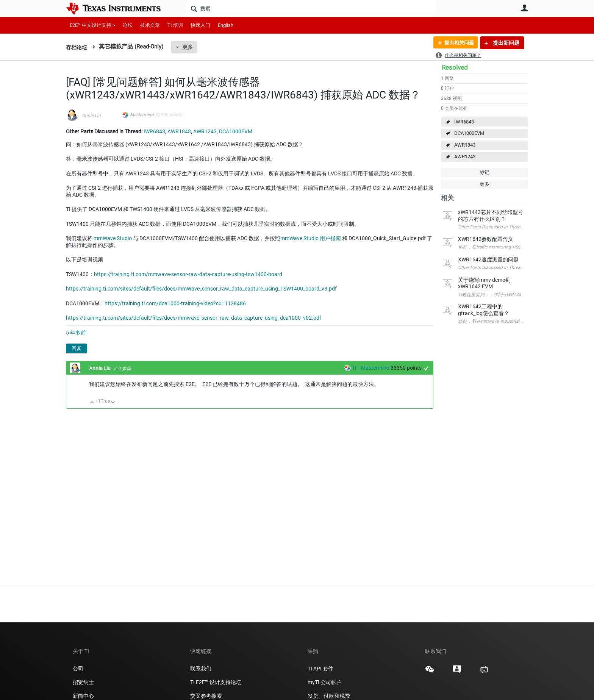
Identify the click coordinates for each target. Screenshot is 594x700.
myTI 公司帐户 (325, 682)
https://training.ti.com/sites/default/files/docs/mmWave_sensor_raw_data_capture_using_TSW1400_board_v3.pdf (201, 289)
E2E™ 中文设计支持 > (92, 25)
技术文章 (150, 25)
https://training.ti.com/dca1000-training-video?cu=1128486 (175, 303)
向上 (92, 403)
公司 (78, 669)
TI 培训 (175, 25)
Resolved (455, 67)
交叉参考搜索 (206, 696)
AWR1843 (465, 145)
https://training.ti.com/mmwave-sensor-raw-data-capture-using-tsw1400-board (188, 274)
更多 (189, 47)
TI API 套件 (320, 669)
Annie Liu (91, 116)
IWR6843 (464, 122)
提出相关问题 (457, 43)
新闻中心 (83, 696)
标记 (485, 172)
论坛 (128, 25)
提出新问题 (506, 43)
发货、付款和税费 (329, 696)
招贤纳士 (83, 682)
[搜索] (310, 8)
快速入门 (200, 25)
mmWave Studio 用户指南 (311, 238)
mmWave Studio (113, 238)
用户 (524, 8)
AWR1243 (465, 157)
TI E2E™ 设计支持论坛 (216, 682)
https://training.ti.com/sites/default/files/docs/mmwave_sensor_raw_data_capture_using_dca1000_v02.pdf (194, 318)
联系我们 (201, 669)
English (226, 25)
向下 (113, 403)
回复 (77, 348)
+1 (426, 368)
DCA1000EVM (469, 133)
